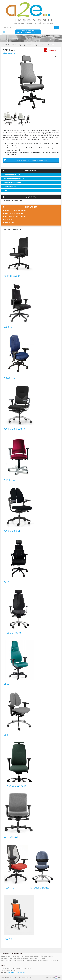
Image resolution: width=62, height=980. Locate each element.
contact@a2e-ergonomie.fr (17, 972)
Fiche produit (53, 50)
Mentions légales (7, 977)
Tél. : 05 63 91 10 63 (28, 33)
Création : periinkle (53, 977)
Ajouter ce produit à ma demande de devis (32, 160)
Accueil (4, 45)
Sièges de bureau (40, 45)
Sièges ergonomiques (25, 45)
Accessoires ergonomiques (14, 179)
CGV (5, 190)
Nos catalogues (10, 186)
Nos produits (12, 45)
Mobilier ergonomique (12, 182)
